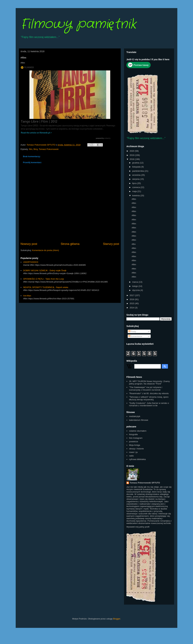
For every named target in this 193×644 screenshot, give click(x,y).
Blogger (117, 619)
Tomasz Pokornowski (49, 149)
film (31, 149)
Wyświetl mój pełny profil (138, 527)
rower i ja (133, 452)
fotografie (133, 434)
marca (135, 282)
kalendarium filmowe (139, 420)
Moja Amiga (134, 445)
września (137, 175)
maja (135, 191)
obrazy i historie (136, 449)
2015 (132, 303)
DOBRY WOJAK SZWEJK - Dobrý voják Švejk (45, 270)
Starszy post (111, 244)
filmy (36, 149)
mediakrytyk (135, 416)
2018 (132, 159)
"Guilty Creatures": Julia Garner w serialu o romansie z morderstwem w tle (149, 404)
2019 (132, 155)
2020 (132, 151)
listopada (137, 167)
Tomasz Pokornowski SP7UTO (145, 483)
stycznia (136, 290)
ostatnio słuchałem (138, 431)
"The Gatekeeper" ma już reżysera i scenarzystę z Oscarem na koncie (146, 389)
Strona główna (70, 244)
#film (134, 199)
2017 (132, 295)
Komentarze (135, 336)
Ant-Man (27, 296)
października (138, 171)
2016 (132, 299)
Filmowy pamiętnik (78, 24)
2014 (132, 308)
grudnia (136, 163)
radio (131, 456)
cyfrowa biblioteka (137, 459)
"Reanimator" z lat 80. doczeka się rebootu (149, 393)
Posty (132, 331)
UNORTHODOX (31, 262)
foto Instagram (136, 438)
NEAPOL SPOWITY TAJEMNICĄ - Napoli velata (46, 287)
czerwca (136, 187)
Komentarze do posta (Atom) (46, 250)
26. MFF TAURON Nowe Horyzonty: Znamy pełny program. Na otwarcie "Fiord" (149, 383)
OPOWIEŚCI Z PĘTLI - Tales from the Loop (43, 279)
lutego (135, 286)
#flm (134, 244)
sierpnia (136, 179)
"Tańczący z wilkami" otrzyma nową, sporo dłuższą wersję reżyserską (149, 398)
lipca (135, 183)
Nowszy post (29, 244)
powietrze (134, 442)
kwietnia (136, 196)
